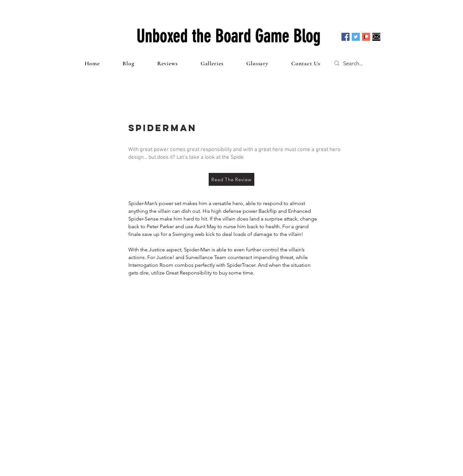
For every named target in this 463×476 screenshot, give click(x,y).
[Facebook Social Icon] (345, 37)
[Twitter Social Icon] (356, 37)
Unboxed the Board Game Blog (229, 36)
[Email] (376, 37)
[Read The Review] (232, 179)
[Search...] (359, 63)
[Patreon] (366, 37)
